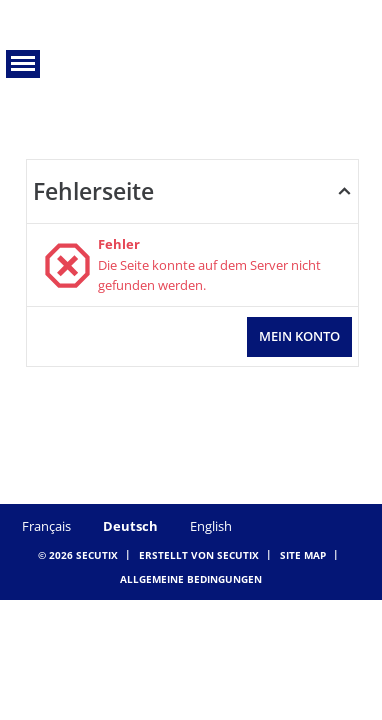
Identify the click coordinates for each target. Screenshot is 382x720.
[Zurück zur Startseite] (191, 53)
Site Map (303, 555)
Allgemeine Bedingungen (191, 579)
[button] (23, 64)
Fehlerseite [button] (93, 191)
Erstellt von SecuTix (199, 555)
